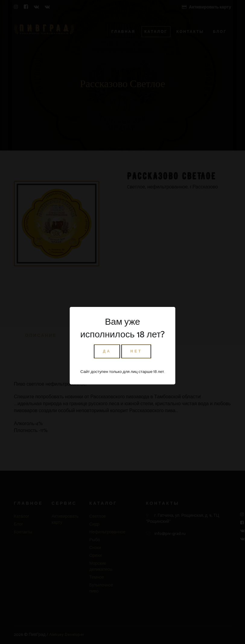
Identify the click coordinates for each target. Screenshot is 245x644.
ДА (107, 351)
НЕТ (136, 351)
